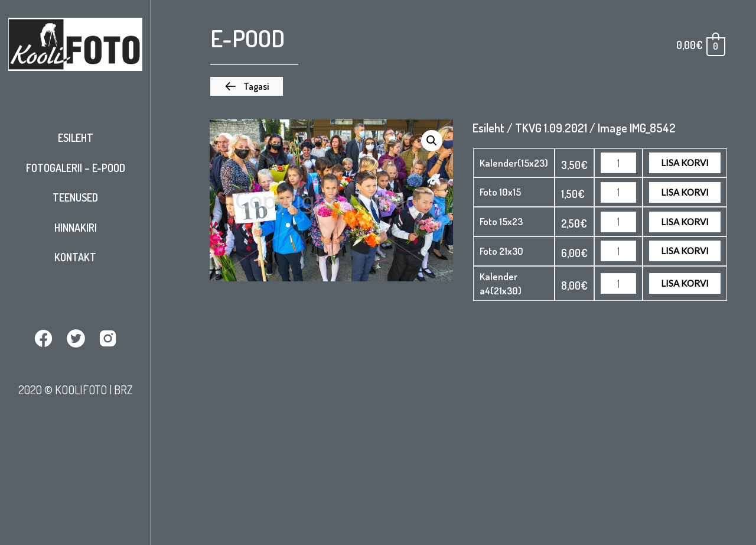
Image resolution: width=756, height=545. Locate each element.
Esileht (76, 138)
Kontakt (75, 257)
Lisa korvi (685, 163)
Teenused (75, 197)
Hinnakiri (76, 228)
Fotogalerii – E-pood (76, 168)
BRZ (123, 390)
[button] (247, 86)
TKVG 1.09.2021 (551, 128)
